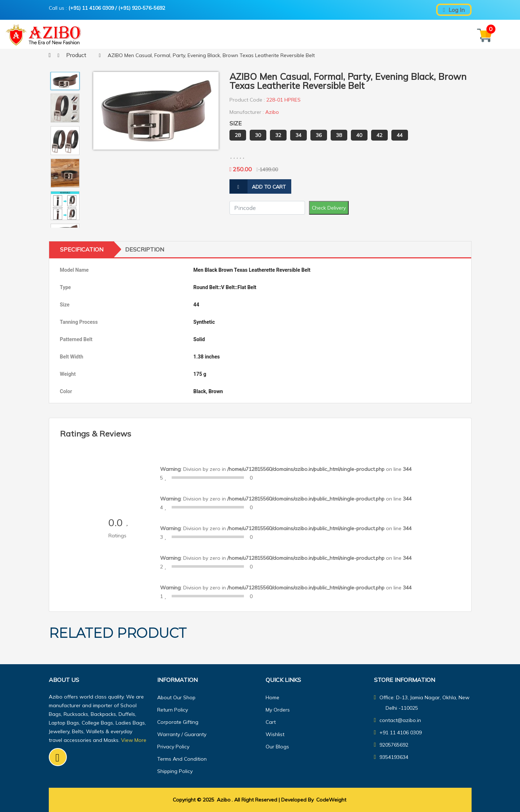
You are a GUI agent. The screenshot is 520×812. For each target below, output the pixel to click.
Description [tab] (145, 249)
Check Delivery (329, 208)
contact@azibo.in (398, 720)
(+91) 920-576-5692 (142, 8)
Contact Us (323, 35)
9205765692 (391, 745)
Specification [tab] (82, 249)
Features (225, 35)
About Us (285, 35)
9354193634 (391, 757)
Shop (256, 35)
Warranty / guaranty (182, 734)
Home (195, 35)
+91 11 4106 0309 (398, 732)
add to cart (258, 186)
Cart (271, 722)
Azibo (224, 800)
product (76, 55)
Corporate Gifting (178, 722)
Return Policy (173, 710)
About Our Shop (176, 697)
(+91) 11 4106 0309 (91, 8)
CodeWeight (331, 800)
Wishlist (275, 734)
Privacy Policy (173, 747)
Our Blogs (362, 35)
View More (134, 740)
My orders (278, 710)
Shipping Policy (175, 771)
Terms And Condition (182, 759)
